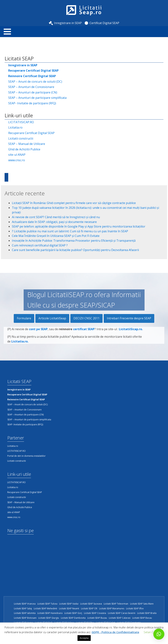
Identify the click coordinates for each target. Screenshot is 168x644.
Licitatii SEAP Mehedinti (45, 608)
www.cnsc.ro (17, 160)
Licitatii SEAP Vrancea (25, 604)
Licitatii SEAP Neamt (69, 608)
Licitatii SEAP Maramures (112, 608)
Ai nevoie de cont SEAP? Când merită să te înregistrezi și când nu (56, 217)
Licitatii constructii (21, 138)
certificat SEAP (84, 333)
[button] (159, 634)
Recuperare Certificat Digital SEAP (31, 133)
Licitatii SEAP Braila (147, 613)
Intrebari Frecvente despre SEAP (129, 318)
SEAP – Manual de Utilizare (27, 144)
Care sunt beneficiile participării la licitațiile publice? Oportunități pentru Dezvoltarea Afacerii (75, 250)
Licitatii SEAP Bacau (142, 618)
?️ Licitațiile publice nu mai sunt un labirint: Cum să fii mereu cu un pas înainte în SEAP (70, 231)
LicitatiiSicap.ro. (131, 333)
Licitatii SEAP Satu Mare (142, 604)
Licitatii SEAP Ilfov (135, 608)
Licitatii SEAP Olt (89, 608)
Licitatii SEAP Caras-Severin (122, 613)
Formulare (24, 318)
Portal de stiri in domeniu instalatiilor (26, 456)
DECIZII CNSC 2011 (86, 318)
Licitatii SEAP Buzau (97, 618)
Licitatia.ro (15, 127)
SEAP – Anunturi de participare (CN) (33, 92)
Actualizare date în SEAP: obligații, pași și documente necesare (54, 222)
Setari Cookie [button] (152, 632)
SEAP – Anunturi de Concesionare (31, 87)
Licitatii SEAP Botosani (25, 618)
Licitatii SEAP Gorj (73, 613)
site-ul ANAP (17, 155)
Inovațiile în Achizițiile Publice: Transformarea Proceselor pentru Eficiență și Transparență (74, 241)
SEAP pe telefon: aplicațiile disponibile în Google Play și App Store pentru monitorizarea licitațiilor (79, 226)
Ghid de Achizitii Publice (24, 149)
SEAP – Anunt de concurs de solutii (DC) (35, 82)
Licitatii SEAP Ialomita (25, 613)
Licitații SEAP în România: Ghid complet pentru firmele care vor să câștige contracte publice (74, 203)
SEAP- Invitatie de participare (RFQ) (32, 103)
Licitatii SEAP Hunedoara (50, 613)
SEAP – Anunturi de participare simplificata (37, 98)
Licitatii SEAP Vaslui (69, 604)
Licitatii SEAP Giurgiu (49, 618)
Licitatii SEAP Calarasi (120, 618)
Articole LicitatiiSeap (52, 318)
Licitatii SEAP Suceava (91, 604)
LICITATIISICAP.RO (21, 122)
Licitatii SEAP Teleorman (116, 604)
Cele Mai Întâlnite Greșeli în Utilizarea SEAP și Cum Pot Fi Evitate (56, 236)
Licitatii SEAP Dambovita (73, 618)
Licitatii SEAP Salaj (23, 608)
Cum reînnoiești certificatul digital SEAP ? (40, 245)
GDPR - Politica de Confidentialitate (115, 632)
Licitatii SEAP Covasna (95, 613)
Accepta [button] (84, 638)
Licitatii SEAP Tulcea (47, 604)
